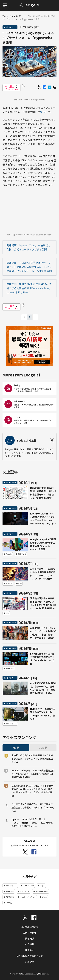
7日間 (16, 748)
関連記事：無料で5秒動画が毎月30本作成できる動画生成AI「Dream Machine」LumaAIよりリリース (29, 288)
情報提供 (30, 938)
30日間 (43, 748)
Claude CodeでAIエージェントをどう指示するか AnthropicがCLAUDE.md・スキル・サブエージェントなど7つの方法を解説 (32, 791)
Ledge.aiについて (30, 927)
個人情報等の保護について (30, 956)
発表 (42, 112)
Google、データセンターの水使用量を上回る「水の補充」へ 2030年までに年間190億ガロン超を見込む (33, 774)
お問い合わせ (30, 933)
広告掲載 (30, 944)
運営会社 (30, 950)
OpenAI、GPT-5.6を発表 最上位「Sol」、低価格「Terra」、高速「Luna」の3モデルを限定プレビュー (32, 823)
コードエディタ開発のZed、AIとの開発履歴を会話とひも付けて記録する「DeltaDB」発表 (33, 807)
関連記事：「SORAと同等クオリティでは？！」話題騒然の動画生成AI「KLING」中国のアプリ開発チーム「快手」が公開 (29, 267)
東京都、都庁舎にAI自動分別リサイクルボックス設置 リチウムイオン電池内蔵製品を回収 (32, 759)
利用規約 (30, 962)
